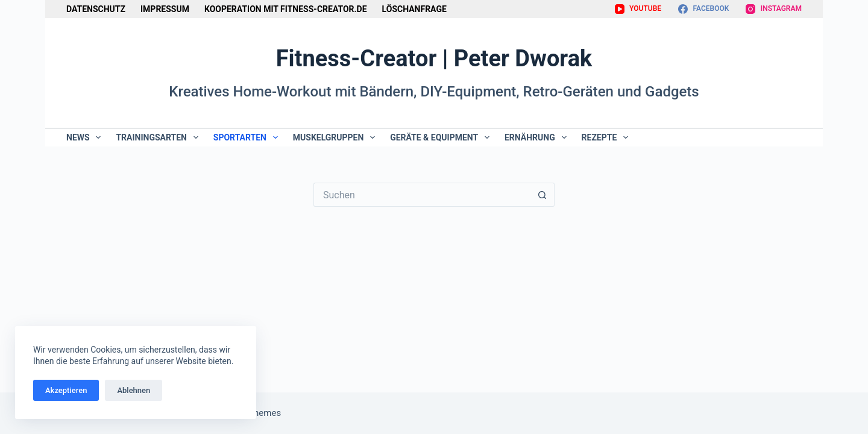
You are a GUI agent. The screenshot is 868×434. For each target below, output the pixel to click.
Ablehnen (134, 390)
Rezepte (608, 137)
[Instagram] (774, 9)
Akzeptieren (66, 390)
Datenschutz (96, 9)
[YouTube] (638, 9)
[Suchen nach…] (422, 195)
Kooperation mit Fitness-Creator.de (286, 9)
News (86, 137)
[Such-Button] (542, 195)
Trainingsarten (159, 137)
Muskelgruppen (336, 137)
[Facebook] (703, 9)
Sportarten (248, 137)
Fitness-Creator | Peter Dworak (434, 58)
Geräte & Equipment (442, 137)
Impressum (165, 9)
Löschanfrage (414, 9)
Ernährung (538, 137)
